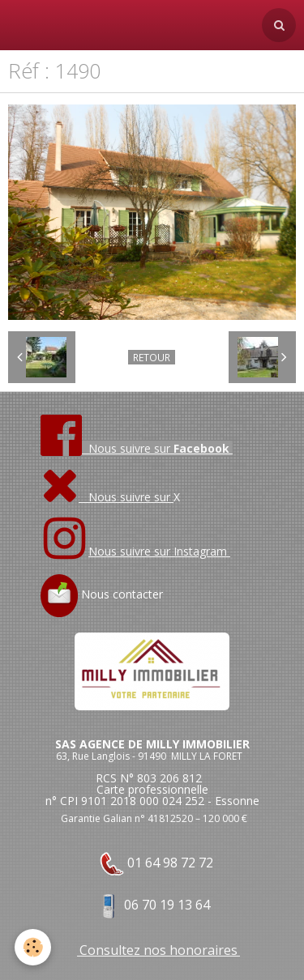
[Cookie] (33, 947)
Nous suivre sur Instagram (159, 551)
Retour (152, 357)
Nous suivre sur (107, 497)
